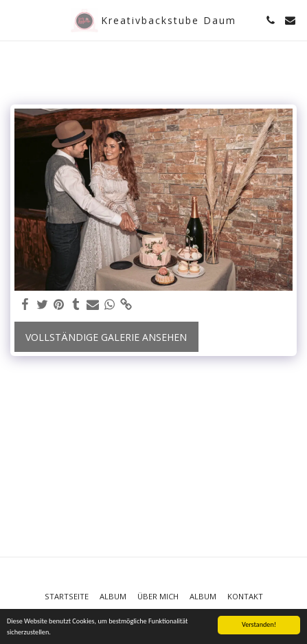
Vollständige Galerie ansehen (106, 337)
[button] (15, 20)
